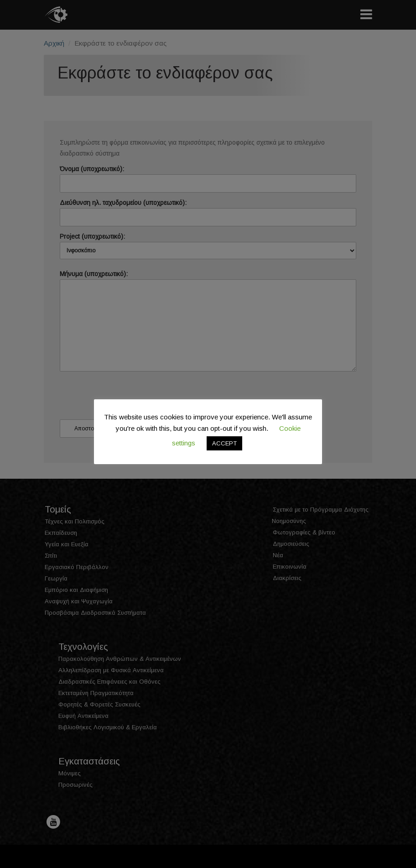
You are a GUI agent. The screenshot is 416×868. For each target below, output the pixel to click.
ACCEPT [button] (224, 443)
